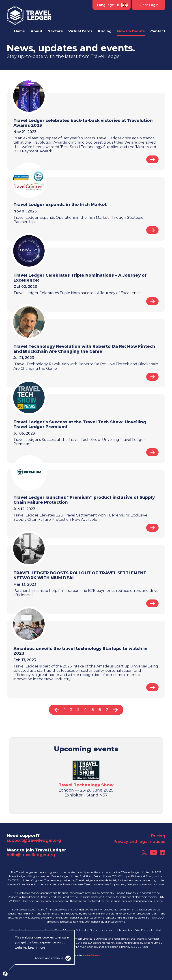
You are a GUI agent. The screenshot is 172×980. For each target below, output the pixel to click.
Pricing (158, 836)
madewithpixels (92, 955)
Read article (152, 159)
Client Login (148, 5)
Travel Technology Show (86, 785)
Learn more (37, 947)
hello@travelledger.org (31, 855)
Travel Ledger (29, 15)
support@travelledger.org (34, 840)
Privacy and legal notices (139, 842)
